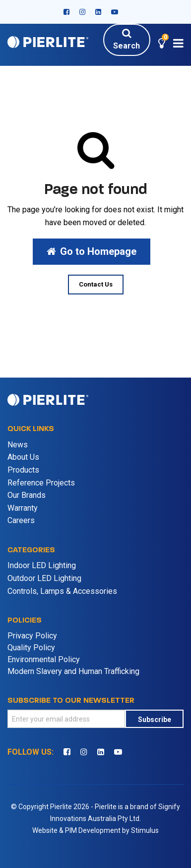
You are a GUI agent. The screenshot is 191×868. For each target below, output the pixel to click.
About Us (23, 457)
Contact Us (96, 284)
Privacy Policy (32, 636)
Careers (21, 520)
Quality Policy (31, 648)
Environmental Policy (44, 659)
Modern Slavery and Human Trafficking (73, 671)
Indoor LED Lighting (42, 565)
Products (23, 470)
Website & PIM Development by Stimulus (95, 830)
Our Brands (27, 495)
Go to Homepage (92, 251)
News (18, 445)
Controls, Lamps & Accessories (62, 591)
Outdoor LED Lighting (44, 578)
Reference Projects (41, 483)
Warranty (23, 508)
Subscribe (155, 720)
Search (127, 39)
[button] (162, 45)
